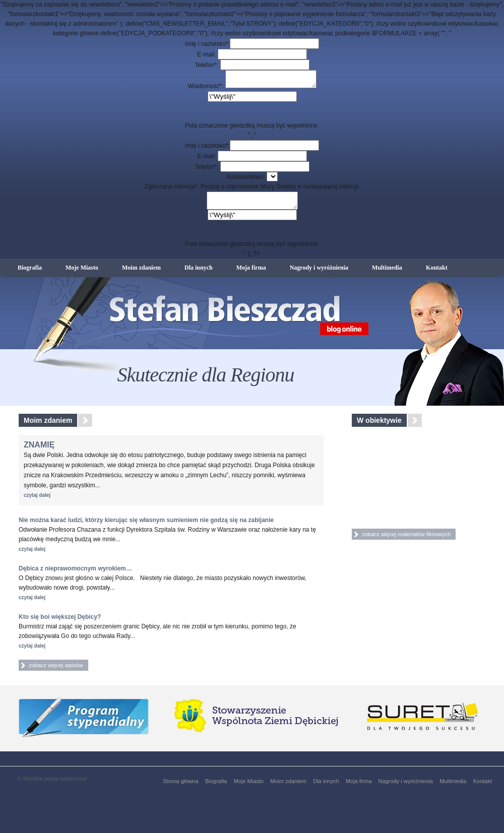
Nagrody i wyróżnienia (319, 273)
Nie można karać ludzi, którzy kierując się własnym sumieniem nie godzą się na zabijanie (146, 526)
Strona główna (180, 787)
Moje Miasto (82, 273)
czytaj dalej (37, 501)
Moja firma (251, 273)
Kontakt (437, 273)
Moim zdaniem (141, 273)
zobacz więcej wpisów (56, 671)
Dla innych (199, 273)
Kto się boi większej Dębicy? (60, 623)
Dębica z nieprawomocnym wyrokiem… (75, 574)
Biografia (30, 273)
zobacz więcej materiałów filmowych (406, 540)
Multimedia (387, 273)
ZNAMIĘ (39, 451)
